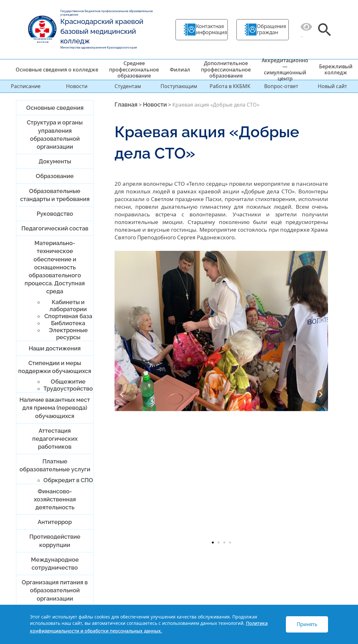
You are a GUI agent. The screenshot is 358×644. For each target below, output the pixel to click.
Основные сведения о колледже (57, 70)
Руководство (55, 214)
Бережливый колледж (336, 69)
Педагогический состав (55, 228)
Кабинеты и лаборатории (68, 306)
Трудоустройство (68, 389)
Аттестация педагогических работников (55, 439)
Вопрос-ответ (281, 86)
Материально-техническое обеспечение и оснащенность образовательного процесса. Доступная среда (55, 267)
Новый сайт (332, 86)
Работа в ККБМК (230, 86)
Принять (307, 624)
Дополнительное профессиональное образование (226, 69)
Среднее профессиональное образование (134, 69)
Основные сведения (55, 108)
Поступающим (179, 86)
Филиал (180, 70)
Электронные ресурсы (68, 334)
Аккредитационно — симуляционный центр (285, 70)
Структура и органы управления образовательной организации (55, 135)
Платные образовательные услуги (55, 465)
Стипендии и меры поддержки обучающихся (55, 367)
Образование (55, 176)
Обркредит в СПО (68, 480)
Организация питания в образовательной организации (55, 590)
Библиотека (68, 323)
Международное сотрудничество (55, 564)
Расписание (26, 86)
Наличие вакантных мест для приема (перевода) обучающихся (55, 408)
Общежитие (68, 382)
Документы (55, 161)
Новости (77, 86)
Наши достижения (55, 348)
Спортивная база (68, 316)
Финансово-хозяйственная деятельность (55, 499)
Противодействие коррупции (55, 541)
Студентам (128, 86)
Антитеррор (55, 522)
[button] (122, 394)
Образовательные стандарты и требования (55, 195)
